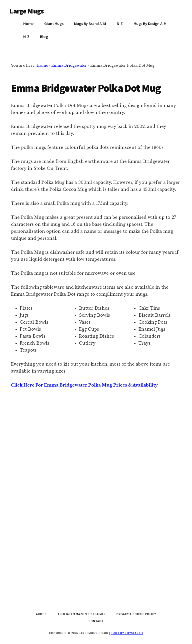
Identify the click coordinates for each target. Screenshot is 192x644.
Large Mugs (27, 11)
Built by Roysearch (127, 633)
